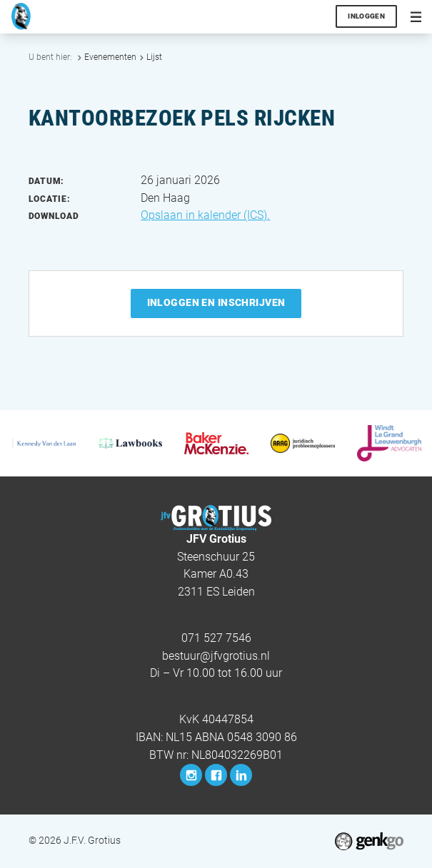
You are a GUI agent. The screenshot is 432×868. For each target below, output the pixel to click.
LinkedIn (241, 775)
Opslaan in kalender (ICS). (205, 215)
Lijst (154, 57)
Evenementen (110, 57)
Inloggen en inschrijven (216, 302)
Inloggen (366, 16)
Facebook (216, 775)
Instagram (191, 775)
